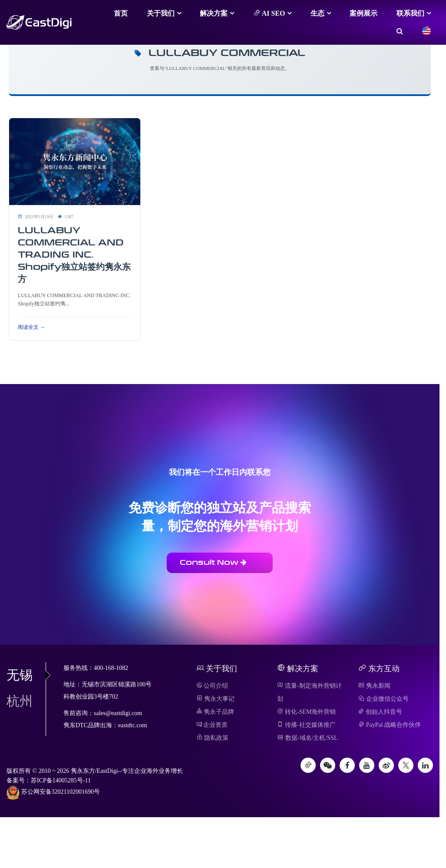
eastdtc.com (132, 725)
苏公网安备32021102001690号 (53, 792)
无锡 (26, 675)
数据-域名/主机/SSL (307, 738)
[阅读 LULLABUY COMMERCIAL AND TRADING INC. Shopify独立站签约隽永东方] (75, 161)
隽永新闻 (374, 686)
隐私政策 (213, 738)
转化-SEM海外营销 (306, 712)
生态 (317, 13)
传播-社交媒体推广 (306, 725)
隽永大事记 (216, 699)
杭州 (20, 701)
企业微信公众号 (383, 699)
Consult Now (213, 562)
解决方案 (214, 13)
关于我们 (161, 13)
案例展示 (363, 13)
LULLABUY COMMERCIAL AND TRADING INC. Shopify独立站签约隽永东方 (74, 255)
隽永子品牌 (215, 712)
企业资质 (212, 725)
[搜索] (400, 31)
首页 (121, 13)
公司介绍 (212, 686)
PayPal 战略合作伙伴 (390, 725)
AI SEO (269, 13)
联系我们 (410, 13)
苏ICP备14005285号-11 (61, 780)
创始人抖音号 (380, 712)
